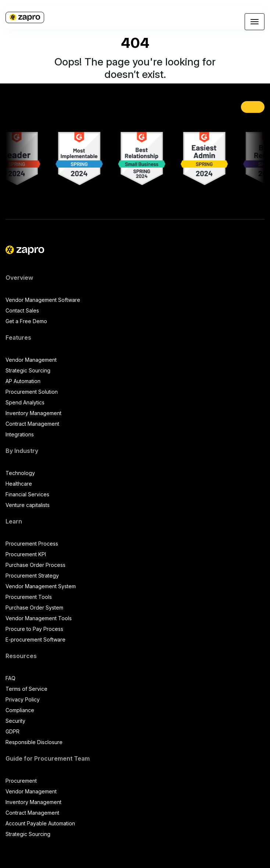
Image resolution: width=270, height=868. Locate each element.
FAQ (10, 678)
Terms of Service (26, 689)
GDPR (13, 731)
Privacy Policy (23, 699)
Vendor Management (31, 360)
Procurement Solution (32, 392)
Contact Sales (22, 310)
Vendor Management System (41, 586)
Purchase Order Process (35, 565)
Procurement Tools (29, 597)
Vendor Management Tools (39, 618)
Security (15, 721)
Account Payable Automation (40, 823)
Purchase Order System (34, 608)
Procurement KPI (26, 554)
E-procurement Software (35, 640)
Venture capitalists (28, 505)
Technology (20, 473)
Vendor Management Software (43, 300)
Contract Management (32, 424)
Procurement (21, 781)
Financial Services (27, 494)
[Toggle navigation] (255, 22)
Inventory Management (33, 413)
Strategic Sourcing (28, 370)
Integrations (20, 434)
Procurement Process (32, 544)
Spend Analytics (25, 402)
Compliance (20, 710)
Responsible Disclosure (34, 742)
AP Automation (23, 381)
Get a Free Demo (26, 321)
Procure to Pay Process (34, 629)
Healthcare (19, 484)
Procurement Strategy (32, 576)
